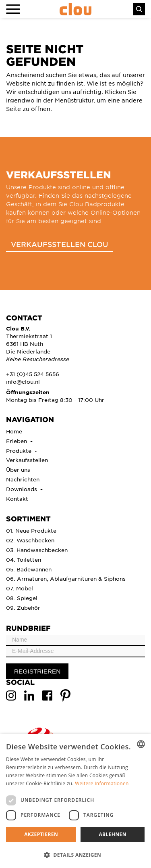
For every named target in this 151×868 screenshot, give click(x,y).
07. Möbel (20, 588)
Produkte (20, 451)
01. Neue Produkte (31, 530)
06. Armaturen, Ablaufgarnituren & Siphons (66, 578)
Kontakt (17, 499)
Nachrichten (23, 479)
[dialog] (75, 801)
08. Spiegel (22, 598)
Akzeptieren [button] (41, 834)
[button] (75, 855)
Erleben (17, 441)
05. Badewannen (29, 569)
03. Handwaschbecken (37, 550)
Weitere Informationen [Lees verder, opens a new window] (102, 783)
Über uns (18, 470)
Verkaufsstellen (27, 460)
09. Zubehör (23, 608)
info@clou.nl (23, 382)
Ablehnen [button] (112, 834)
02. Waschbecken (30, 540)
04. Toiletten (24, 559)
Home (14, 431)
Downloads (22, 489)
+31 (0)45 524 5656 (33, 374)
